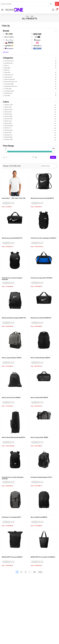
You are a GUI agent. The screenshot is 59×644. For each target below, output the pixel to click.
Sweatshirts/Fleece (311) (10, 86)
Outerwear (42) (8, 77)
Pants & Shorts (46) (9, 79)
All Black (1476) (8, 105)
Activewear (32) (8, 63)
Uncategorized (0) (8, 91)
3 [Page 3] (26, 572)
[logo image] (14, 10)
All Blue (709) (7, 107)
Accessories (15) (8, 61)
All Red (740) (7, 133)
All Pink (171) (7, 128)
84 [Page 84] (34, 572)
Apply (53, 157)
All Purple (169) (8, 130)
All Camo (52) (7, 112)
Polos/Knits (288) (8, 84)
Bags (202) (7, 68)
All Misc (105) (7, 121)
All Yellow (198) (8, 140)
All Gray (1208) (8, 116)
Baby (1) (6, 65)
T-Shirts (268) (7, 89)
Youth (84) (6, 96)
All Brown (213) (8, 109)
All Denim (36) (7, 114)
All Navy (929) (7, 123)
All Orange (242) (8, 126)
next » (40, 572)
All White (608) (8, 137)
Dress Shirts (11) (8, 75)
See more (6, 52)
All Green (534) (8, 119)
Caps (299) (7, 72)
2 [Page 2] (21, 572)
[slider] (6, 152)
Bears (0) (6, 70)
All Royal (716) (7, 135)
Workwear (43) (8, 93)
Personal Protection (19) (10, 82)
